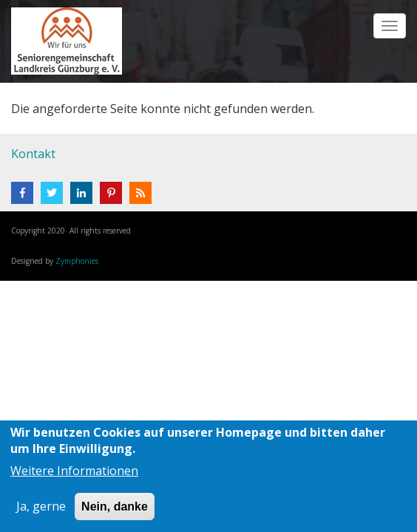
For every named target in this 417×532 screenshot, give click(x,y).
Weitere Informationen (74, 471)
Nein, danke (115, 507)
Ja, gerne (41, 506)
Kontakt (33, 154)
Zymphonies (77, 261)
